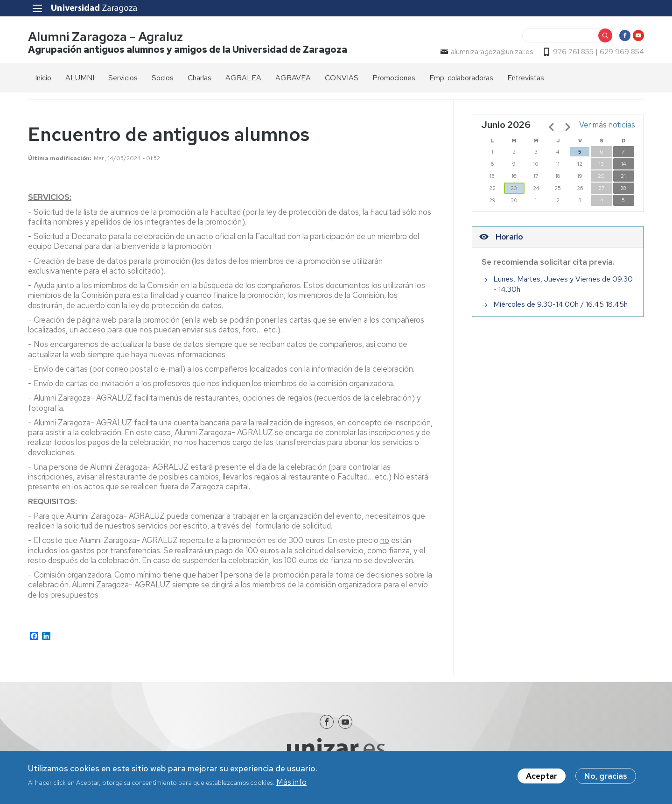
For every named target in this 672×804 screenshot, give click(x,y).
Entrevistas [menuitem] (526, 78)
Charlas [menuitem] (199, 78)
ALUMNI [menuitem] (80, 78)
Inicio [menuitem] (43, 78)
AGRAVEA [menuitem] (293, 78)
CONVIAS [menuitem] (342, 78)
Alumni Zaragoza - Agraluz (105, 37)
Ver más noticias (607, 125)
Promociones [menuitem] (394, 78)
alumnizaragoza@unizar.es (492, 52)
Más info (291, 784)
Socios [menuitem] (163, 78)
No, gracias (606, 778)
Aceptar (542, 778)
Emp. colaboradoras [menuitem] (461, 78)
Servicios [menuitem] (123, 78)
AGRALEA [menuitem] (243, 78)
